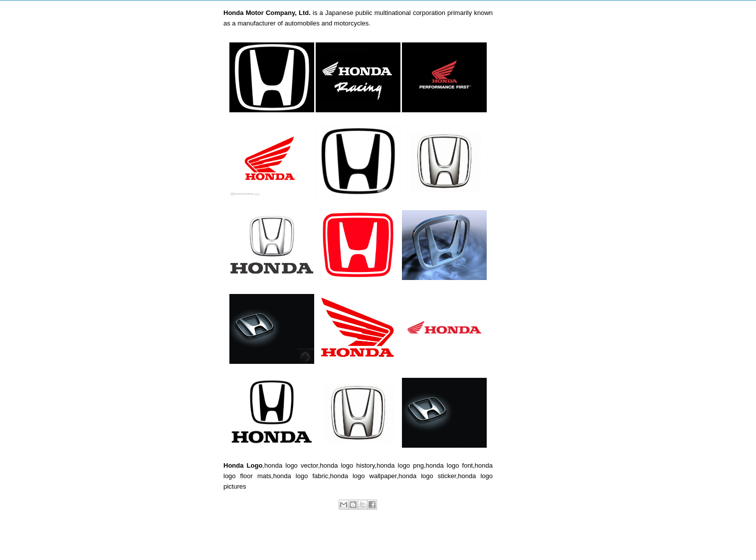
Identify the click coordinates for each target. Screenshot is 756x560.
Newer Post (250, 538)
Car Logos (368, 515)
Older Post (468, 538)
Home (360, 538)
